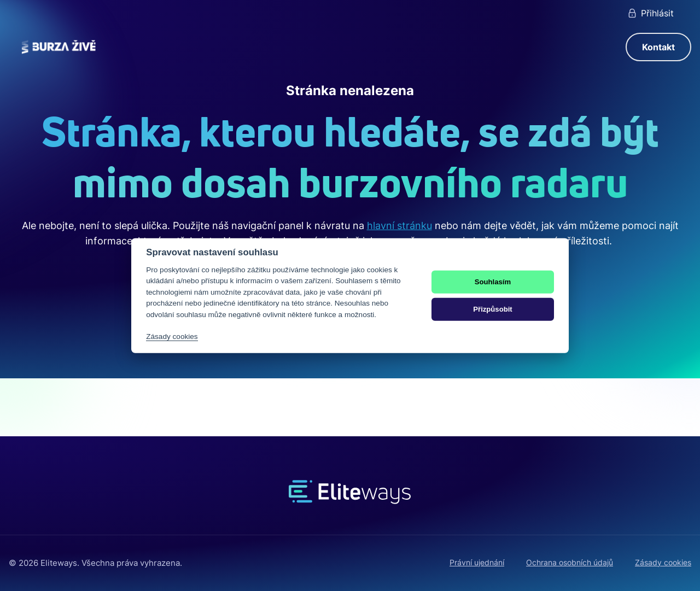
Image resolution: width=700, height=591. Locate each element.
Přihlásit (650, 13)
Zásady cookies (663, 562)
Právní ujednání (477, 562)
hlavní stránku (399, 226)
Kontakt (658, 47)
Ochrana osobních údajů (570, 562)
